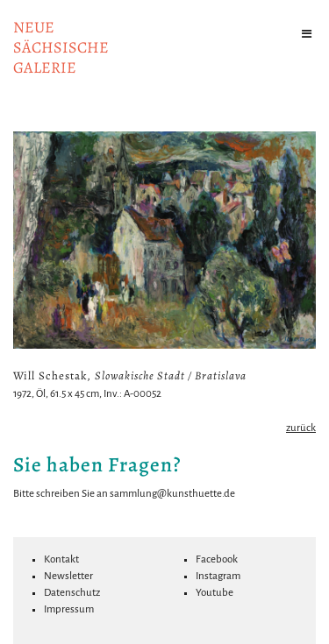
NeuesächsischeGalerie (61, 47)
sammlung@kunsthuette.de (172, 494)
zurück (301, 428)
